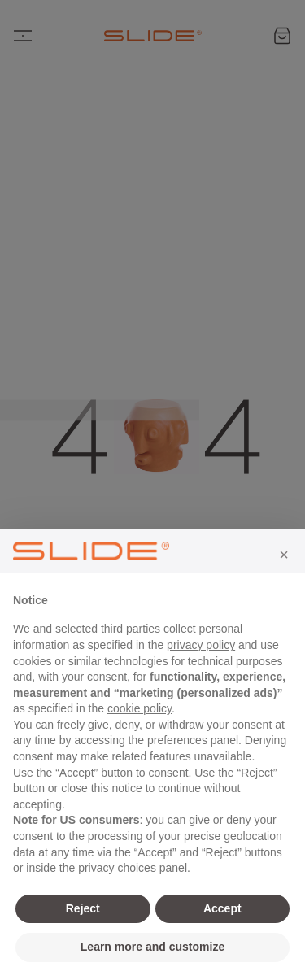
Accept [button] (222, 908)
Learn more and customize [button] (152, 947)
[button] (284, 555)
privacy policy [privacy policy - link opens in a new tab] (201, 645)
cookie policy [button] (139, 708)
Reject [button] (83, 908)
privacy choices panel (133, 868)
